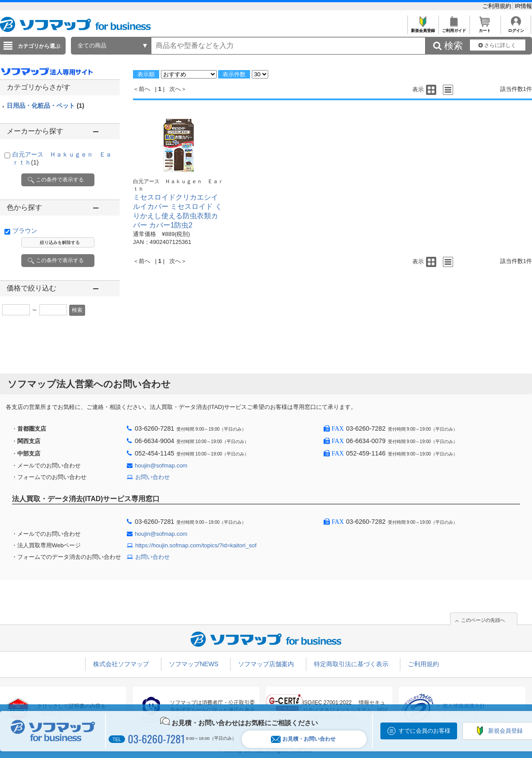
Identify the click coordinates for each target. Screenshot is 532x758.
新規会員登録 (423, 28)
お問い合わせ (153, 477)
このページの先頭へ (483, 620)
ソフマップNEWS (194, 664)
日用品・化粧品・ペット (45, 106)
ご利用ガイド (454, 28)
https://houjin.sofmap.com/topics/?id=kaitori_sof (196, 545)
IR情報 (523, 6)
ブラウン (25, 231)
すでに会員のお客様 (424, 731)
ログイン (516, 28)
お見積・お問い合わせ (303, 739)
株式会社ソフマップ (121, 664)
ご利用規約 (498, 6)
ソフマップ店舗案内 (266, 664)
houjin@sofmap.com (161, 465)
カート (485, 28)
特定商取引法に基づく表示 (351, 664)
